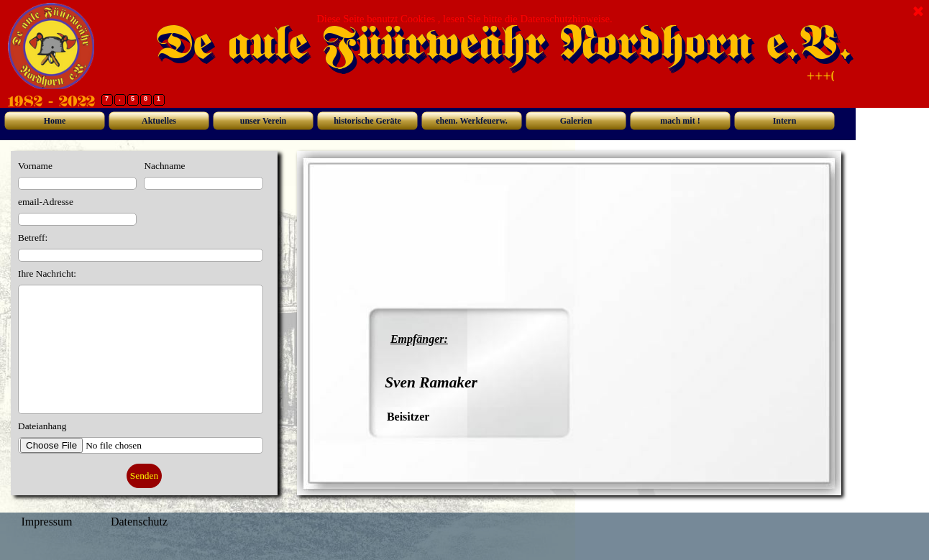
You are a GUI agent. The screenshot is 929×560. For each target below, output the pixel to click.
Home (55, 121)
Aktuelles (159, 121)
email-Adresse (46, 202)
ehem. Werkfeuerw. (471, 121)
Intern (785, 121)
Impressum (46, 522)
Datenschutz (139, 522)
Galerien (576, 121)
